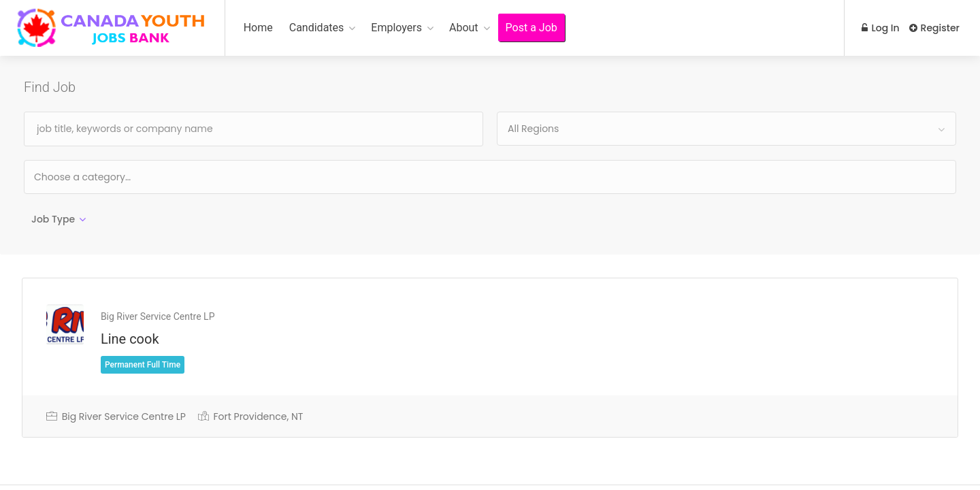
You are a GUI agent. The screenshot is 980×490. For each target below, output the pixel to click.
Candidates (317, 28)
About (464, 28)
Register (934, 28)
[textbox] (126, 177)
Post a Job (532, 28)
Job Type (53, 219)
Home (258, 28)
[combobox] (726, 129)
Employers (396, 28)
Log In (879, 28)
